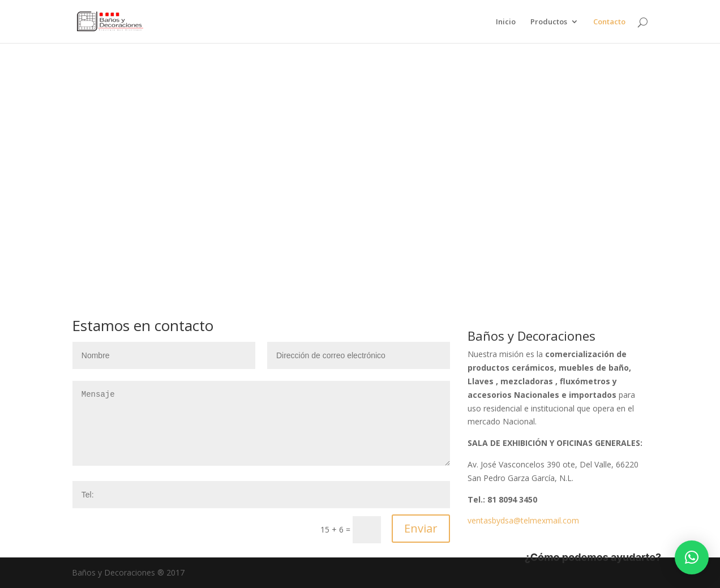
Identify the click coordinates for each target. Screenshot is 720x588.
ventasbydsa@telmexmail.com (523, 520)
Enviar (421, 528)
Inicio (506, 22)
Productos (549, 22)
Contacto (609, 22)
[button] (692, 557)
